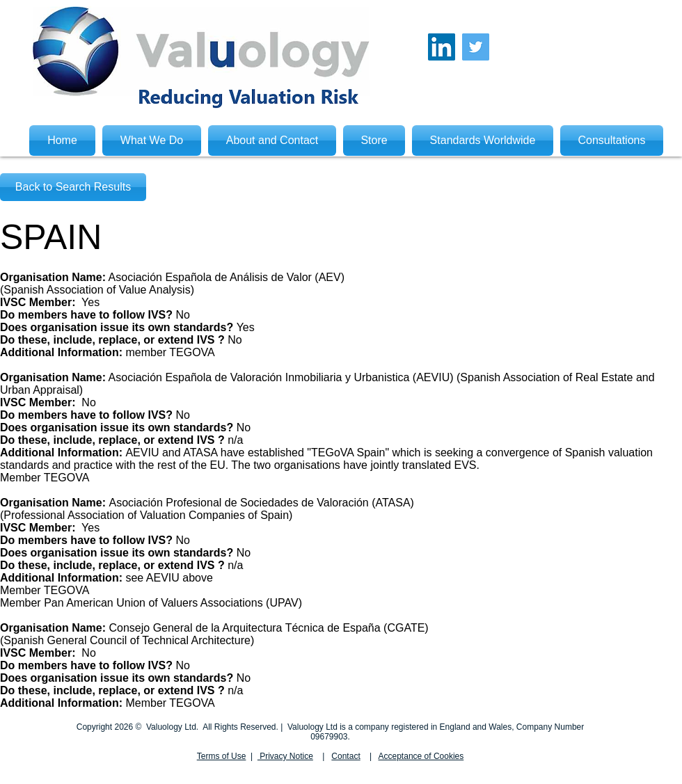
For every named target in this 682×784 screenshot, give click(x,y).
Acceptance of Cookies (421, 756)
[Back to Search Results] (73, 187)
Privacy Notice (285, 756)
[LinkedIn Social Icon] (442, 47)
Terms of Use (222, 756)
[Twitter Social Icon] (476, 47)
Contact (346, 756)
